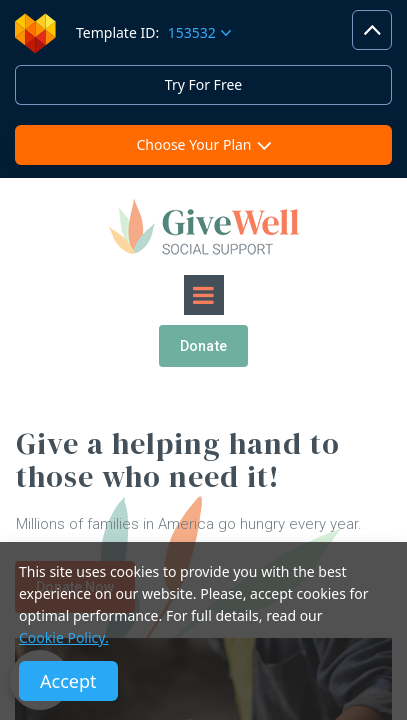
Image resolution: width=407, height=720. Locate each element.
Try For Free (203, 84)
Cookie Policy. (64, 637)
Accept (68, 681)
